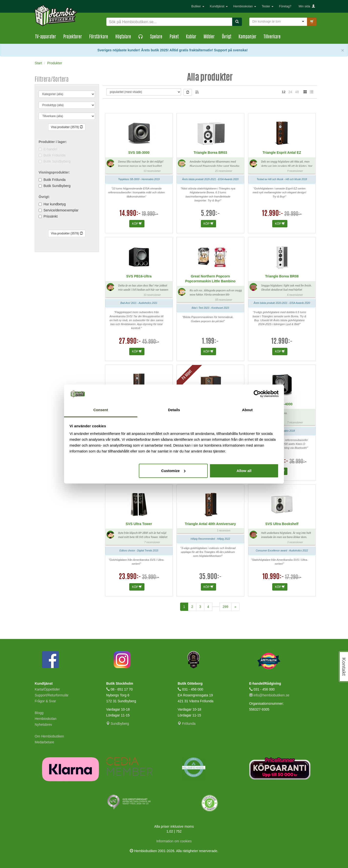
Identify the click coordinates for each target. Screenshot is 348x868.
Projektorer (73, 37)
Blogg (39, 713)
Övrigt (227, 37)
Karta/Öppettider (47, 689)
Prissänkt (51, 216)
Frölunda (187, 724)
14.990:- (130, 214)
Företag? (285, 6)
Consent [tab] (101, 410)
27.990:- (130, 342)
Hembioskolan (245, 6)
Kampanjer (247, 37)
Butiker (198, 6)
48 (297, 92)
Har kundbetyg (55, 204)
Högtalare (123, 37)
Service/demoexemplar (61, 210)
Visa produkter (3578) (67, 127)
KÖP (137, 224)
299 (225, 607)
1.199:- (210, 342)
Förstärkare (99, 37)
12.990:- (273, 214)
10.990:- (273, 577)
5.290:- (210, 214)
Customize (174, 471)
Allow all (244, 471)
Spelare (156, 37)
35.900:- (210, 577)
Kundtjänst (219, 6)
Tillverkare (272, 37)
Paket (174, 37)
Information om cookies (174, 841)
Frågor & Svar (45, 701)
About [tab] (247, 410)
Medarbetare (44, 742)
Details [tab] (174, 410)
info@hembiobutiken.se (269, 695)
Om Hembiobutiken (49, 736)
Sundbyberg (118, 724)
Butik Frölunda (54, 180)
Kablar (191, 37)
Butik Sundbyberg (57, 186)
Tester (268, 6)
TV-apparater (46, 37)
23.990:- (130, 577)
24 (290, 92)
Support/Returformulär (52, 695)
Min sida (307, 6)
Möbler (209, 37)
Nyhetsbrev (43, 725)
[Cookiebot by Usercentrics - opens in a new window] (257, 394)
